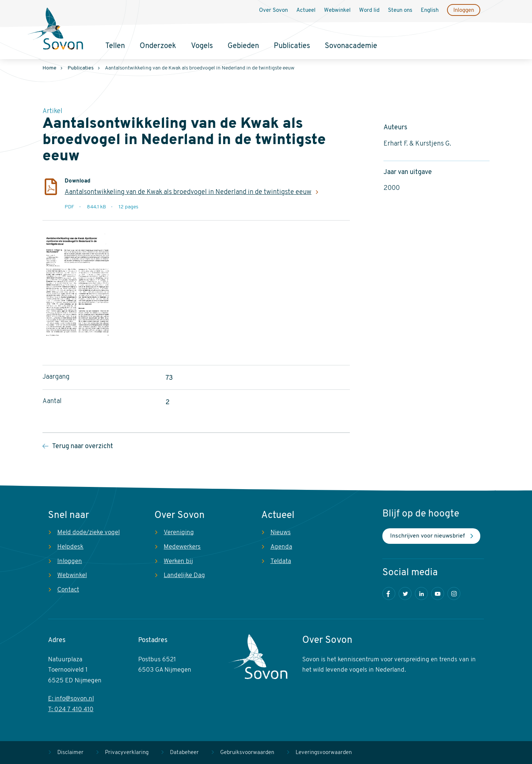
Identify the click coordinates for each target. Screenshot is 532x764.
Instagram (454, 594)
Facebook (389, 594)
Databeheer (184, 753)
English (430, 11)
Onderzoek (158, 46)
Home (50, 68)
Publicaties (292, 46)
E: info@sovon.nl (71, 699)
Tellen (115, 46)
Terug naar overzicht (83, 446)
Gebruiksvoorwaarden (247, 753)
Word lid (369, 11)
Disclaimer (70, 753)
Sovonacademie (351, 46)
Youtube (438, 594)
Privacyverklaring (127, 753)
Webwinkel (337, 11)
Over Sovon (273, 11)
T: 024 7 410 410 (71, 710)
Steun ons (400, 11)
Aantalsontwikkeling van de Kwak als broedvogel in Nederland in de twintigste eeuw (188, 192)
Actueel (306, 11)
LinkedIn (421, 594)
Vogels (202, 46)
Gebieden (243, 46)
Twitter (405, 594)
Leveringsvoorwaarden (324, 753)
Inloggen (464, 11)
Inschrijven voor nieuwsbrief (427, 536)
